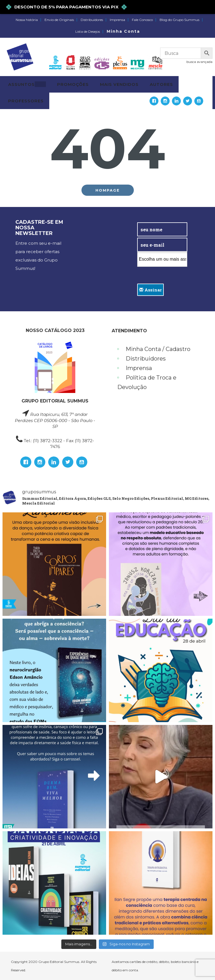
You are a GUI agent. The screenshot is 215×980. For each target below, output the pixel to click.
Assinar (150, 290)
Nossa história (27, 20)
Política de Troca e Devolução (147, 382)
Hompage (108, 190)
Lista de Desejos (88, 32)
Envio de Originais (59, 20)
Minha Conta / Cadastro (158, 349)
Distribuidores (92, 20)
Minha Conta (123, 31)
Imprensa (117, 20)
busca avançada (199, 62)
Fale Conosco (142, 20)
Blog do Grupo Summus (179, 20)
